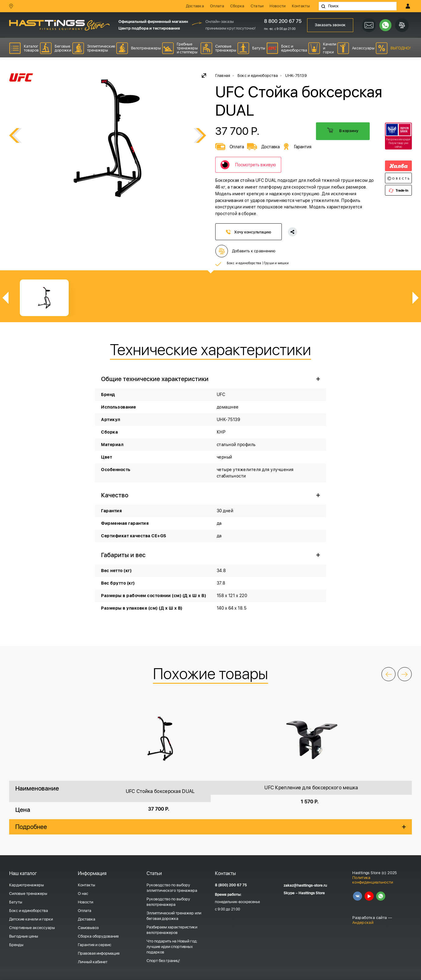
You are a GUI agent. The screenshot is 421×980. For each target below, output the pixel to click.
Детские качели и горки (31, 919)
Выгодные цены (24, 936)
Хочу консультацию (249, 232)
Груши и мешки (276, 263)
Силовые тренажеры (28, 894)
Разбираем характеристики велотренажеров (172, 930)
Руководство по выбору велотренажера (168, 902)
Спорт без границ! (163, 961)
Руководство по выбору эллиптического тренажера (172, 888)
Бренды (16, 945)
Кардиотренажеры (27, 885)
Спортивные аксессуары (32, 928)
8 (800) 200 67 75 (231, 885)
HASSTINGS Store (59, 25)
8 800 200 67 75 (280, 21)
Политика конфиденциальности (373, 880)
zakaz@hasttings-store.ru (305, 885)
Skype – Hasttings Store (304, 893)
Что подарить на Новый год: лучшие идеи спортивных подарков (172, 947)
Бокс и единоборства (244, 263)
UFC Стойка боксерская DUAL (160, 791)
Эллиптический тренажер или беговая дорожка (174, 916)
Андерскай (363, 922)
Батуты (16, 902)
